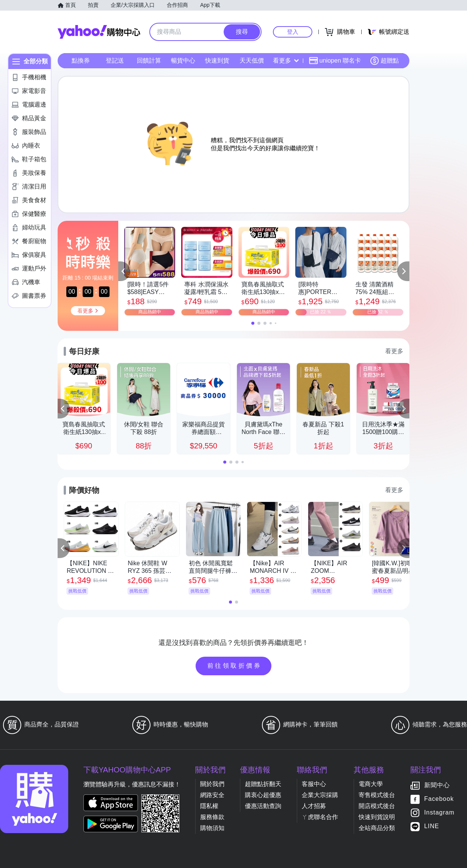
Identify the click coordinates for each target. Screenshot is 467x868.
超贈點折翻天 (263, 784)
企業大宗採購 (320, 795)
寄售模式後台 (377, 795)
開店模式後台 (377, 806)
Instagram (439, 813)
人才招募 (314, 806)
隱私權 (209, 806)
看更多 (286, 61)
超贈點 (384, 61)
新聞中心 (437, 785)
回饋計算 (149, 61)
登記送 (115, 61)
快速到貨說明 (377, 817)
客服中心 (314, 784)
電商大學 (371, 784)
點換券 (81, 61)
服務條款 (212, 817)
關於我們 (212, 784)
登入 (293, 32)
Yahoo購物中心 (99, 32)
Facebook (439, 799)
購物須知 (212, 828)
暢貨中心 (183, 61)
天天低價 (252, 61)
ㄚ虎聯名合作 (320, 817)
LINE (432, 826)
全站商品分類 (377, 828)
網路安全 (212, 795)
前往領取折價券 (235, 666)
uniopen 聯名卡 (335, 61)
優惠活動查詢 (263, 806)
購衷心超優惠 (263, 795)
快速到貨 (217, 61)
